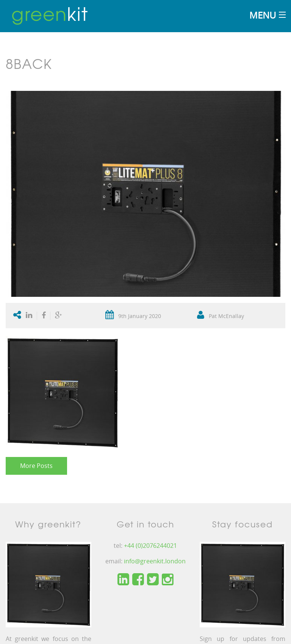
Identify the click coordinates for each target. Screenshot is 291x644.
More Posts (36, 466)
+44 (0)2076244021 (150, 546)
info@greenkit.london (155, 561)
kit (50, 13)
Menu (263, 15)
